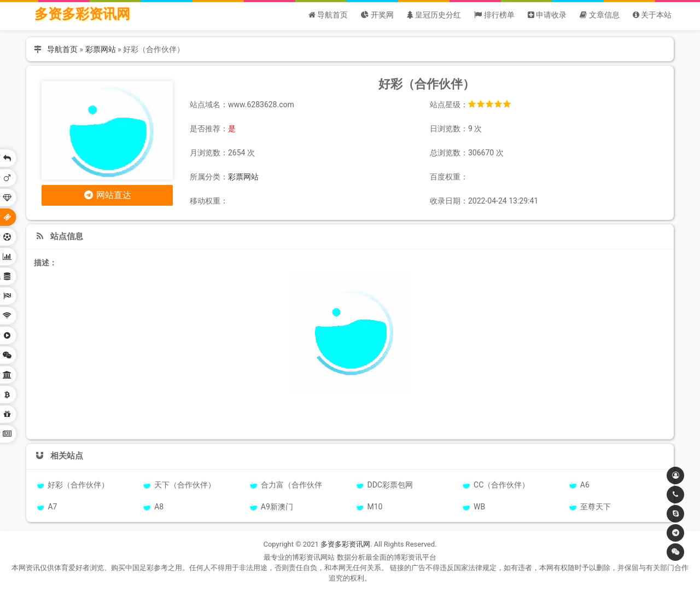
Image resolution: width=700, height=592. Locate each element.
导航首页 (62, 49)
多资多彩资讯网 (82, 14)
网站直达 (107, 195)
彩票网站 (101, 49)
